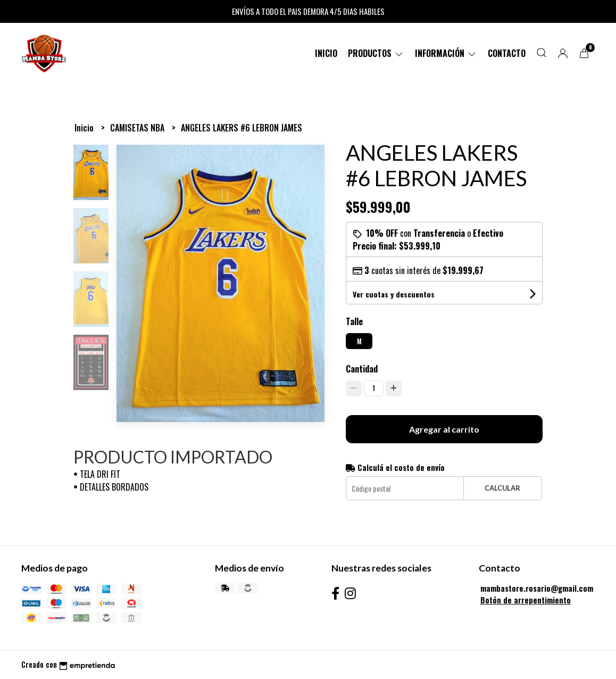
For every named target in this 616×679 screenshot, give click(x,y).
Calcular (502, 488)
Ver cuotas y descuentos (394, 294)
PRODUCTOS (376, 53)
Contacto (507, 53)
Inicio (326, 53)
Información (446, 53)
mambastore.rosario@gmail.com (537, 588)
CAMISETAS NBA (138, 128)
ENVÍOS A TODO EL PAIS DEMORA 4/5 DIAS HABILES (308, 11)
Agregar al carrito (444, 429)
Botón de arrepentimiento (526, 600)
